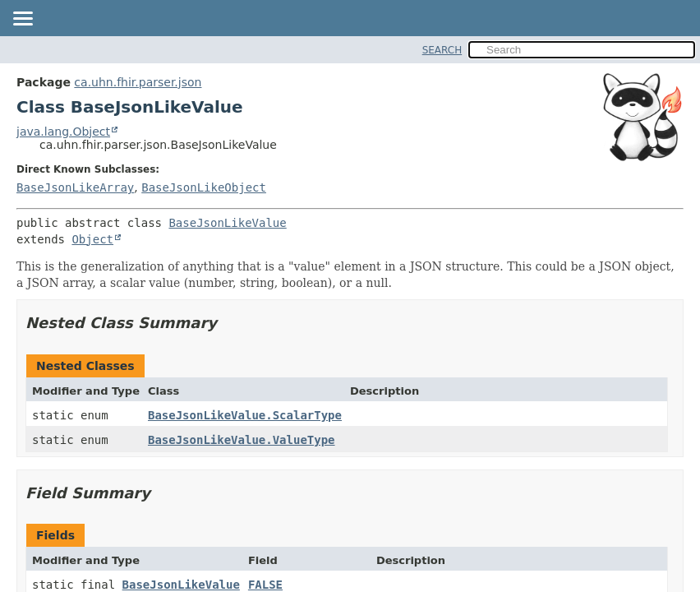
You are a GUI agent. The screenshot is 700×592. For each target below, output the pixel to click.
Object (92, 239)
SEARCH (442, 50)
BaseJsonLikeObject (204, 187)
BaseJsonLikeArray (75, 187)
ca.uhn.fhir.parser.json (138, 82)
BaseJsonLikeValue (227, 223)
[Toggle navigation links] (22, 20)
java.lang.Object (63, 132)
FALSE (265, 585)
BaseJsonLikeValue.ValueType (242, 440)
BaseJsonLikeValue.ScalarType (245, 415)
